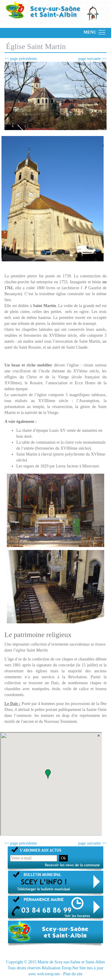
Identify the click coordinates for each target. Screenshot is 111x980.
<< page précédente (21, 59)
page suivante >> (92, 59)
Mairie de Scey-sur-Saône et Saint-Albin (71, 962)
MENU (90, 32)
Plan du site (73, 974)
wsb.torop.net (48, 974)
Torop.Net (70, 968)
